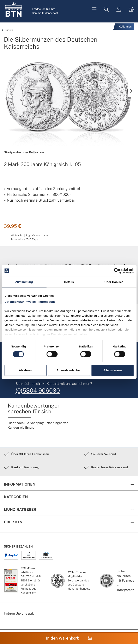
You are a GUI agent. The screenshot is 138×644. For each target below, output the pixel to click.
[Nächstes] (131, 91)
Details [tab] (69, 282)
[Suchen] (106, 9)
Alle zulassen (113, 370)
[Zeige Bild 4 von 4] (88, 171)
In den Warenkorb (69, 638)
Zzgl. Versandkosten (37, 235)
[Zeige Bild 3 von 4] (75, 171)
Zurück (7, 30)
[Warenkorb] (130, 9)
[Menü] (94, 9)
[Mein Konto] (119, 9)
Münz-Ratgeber (20, 509)
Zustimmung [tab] (24, 282)
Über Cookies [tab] (114, 282)
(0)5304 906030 (38, 390)
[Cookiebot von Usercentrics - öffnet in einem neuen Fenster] (117, 271)
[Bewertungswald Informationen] (26, 623)
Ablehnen (26, 370)
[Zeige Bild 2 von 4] (63, 171)
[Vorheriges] (7, 91)
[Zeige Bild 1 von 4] (50, 171)
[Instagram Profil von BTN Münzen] (17, 623)
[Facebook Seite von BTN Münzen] (7, 623)
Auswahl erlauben (69, 370)
